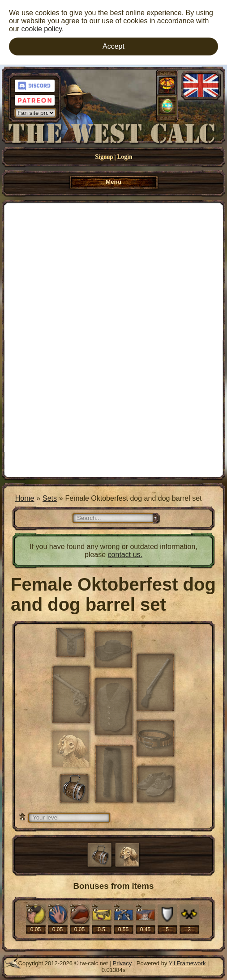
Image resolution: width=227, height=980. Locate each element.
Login (125, 157)
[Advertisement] (113, 339)
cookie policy (42, 29)
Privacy (122, 963)
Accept (113, 46)
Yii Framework (187, 963)
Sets (50, 498)
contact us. (125, 555)
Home (25, 498)
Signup (104, 157)
